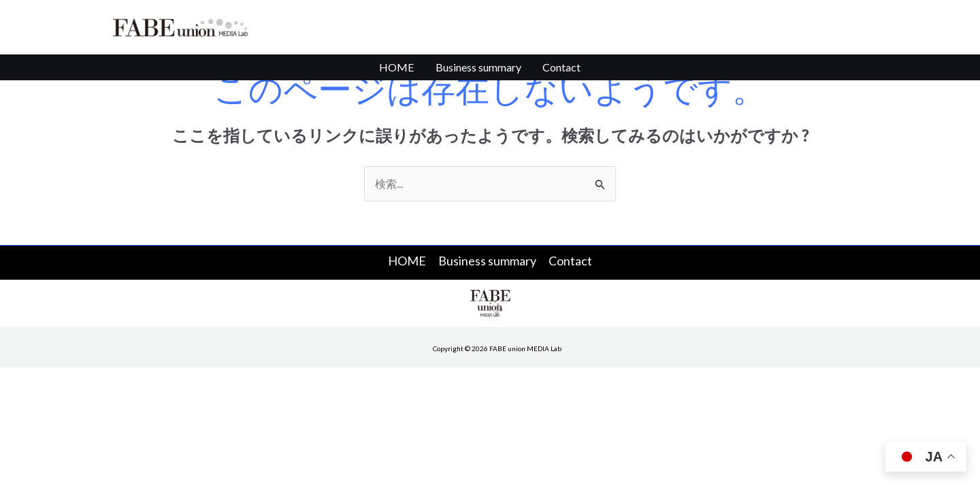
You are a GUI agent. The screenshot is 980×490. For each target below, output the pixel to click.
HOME (405, 71)
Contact (554, 71)
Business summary (478, 71)
